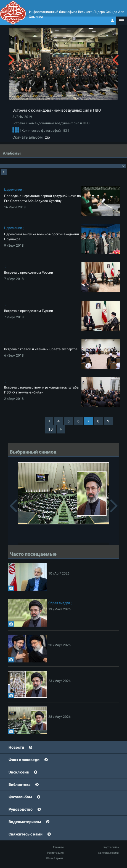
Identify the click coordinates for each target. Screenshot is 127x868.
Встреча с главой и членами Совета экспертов (41, 349)
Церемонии (13, 190)
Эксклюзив (19, 772)
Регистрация (55, 853)
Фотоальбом (20, 797)
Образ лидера (59, 603)
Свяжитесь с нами (26, 834)
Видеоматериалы (25, 822)
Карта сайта (111, 847)
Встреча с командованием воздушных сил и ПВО (57, 110)
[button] (121, 21)
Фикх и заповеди (24, 760)
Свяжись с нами (108, 853)
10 (51, 429)
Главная (58, 847)
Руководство (21, 809)
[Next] (61, 429)
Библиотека (19, 785)
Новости (16, 747)
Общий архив (55, 858)
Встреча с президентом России (29, 273)
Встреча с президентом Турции (29, 311)
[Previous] (49, 421)
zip (47, 137)
